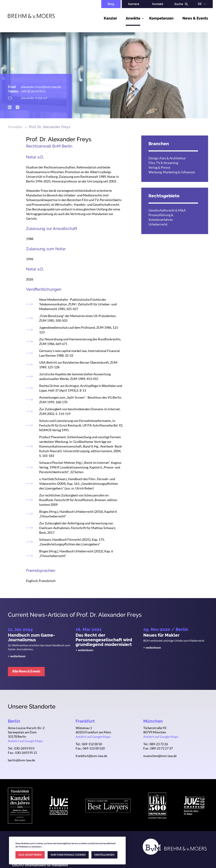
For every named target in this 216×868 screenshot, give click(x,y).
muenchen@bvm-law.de (160, 756)
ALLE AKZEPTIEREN (30, 855)
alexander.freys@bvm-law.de (41, 87)
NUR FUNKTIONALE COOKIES (68, 855)
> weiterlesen (17, 656)
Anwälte (133, 18)
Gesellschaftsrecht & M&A (167, 210)
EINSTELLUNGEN (104, 855)
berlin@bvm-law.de (21, 760)
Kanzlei (110, 18)
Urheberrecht (158, 224)
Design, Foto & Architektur (167, 158)
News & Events (195, 18)
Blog (111, 4)
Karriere (134, 4)
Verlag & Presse (159, 167)
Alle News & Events (26, 671)
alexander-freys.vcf (34, 98)
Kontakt (158, 4)
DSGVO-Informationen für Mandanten (40, 865)
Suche (179, 4)
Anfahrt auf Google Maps (25, 741)
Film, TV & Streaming (163, 163)
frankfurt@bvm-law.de (91, 756)
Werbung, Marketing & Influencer (172, 172)
